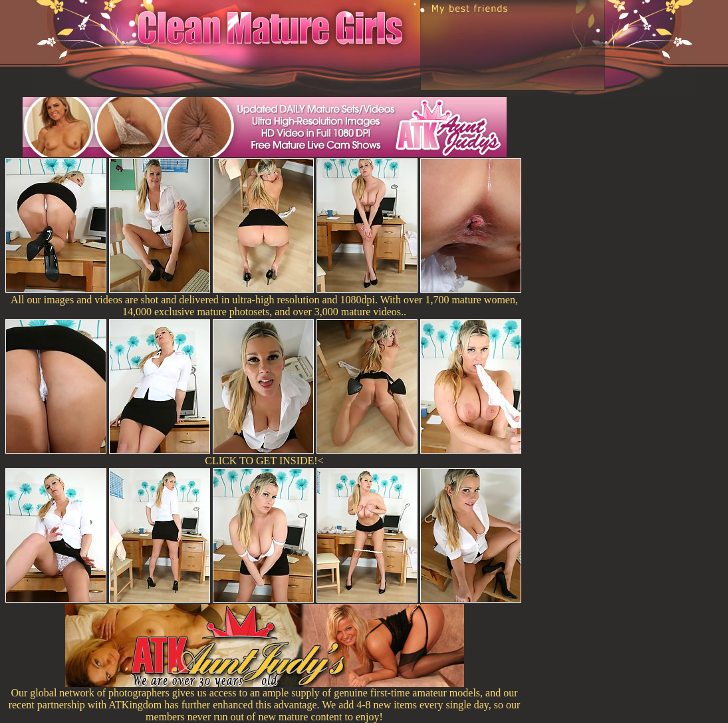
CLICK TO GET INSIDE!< (264, 461)
